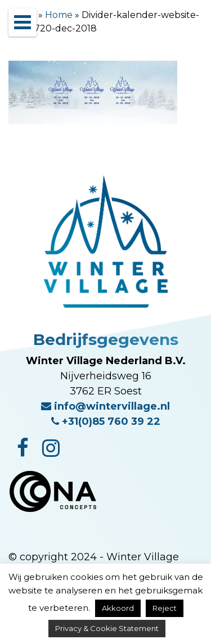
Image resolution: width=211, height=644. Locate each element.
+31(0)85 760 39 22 (106, 421)
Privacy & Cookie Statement (107, 628)
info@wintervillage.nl (105, 406)
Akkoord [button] (118, 608)
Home (59, 15)
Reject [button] (165, 608)
